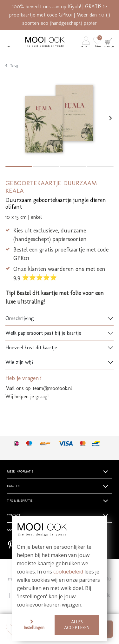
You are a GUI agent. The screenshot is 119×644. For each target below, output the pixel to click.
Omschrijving (20, 318)
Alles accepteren (77, 625)
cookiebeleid (68, 572)
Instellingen (34, 627)
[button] (87, 42)
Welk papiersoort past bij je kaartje (43, 333)
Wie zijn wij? (20, 362)
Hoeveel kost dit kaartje (31, 348)
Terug (14, 66)
